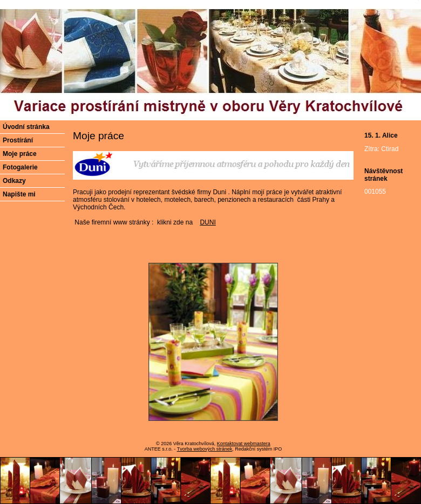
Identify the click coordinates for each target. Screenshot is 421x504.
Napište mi (19, 194)
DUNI (208, 222)
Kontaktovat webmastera (244, 444)
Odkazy (14, 181)
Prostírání (18, 140)
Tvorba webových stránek (205, 449)
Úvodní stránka (26, 127)
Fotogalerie (20, 167)
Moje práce (20, 154)
